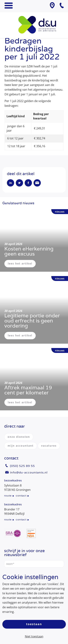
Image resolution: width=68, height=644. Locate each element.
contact (21, 496)
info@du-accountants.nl (29, 472)
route (8, 496)
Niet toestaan (34, 636)
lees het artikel (20, 263)
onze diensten (19, 437)
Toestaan (34, 624)
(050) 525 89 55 (22, 466)
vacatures (49, 446)
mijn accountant (21, 446)
